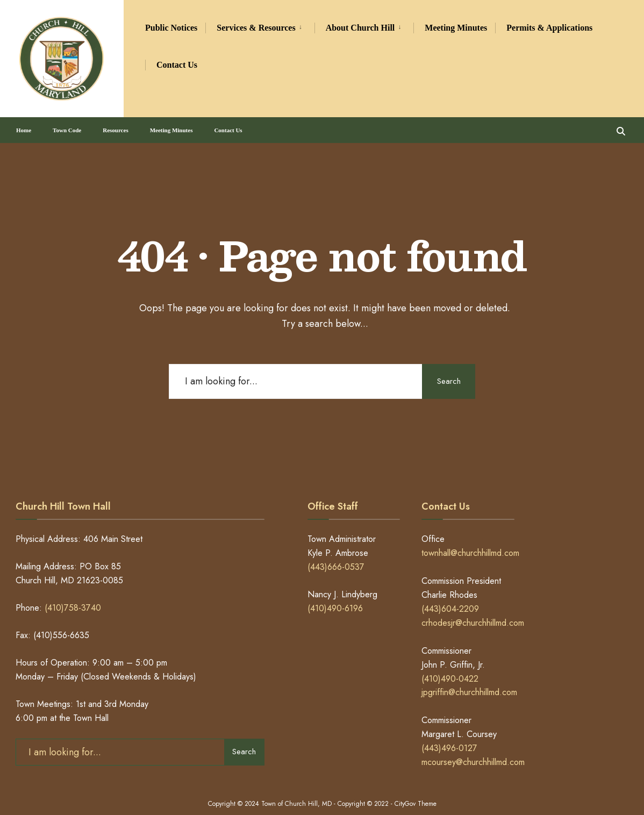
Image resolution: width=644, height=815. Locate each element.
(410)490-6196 (335, 598)
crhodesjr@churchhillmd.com (473, 613)
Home (24, 126)
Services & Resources (256, 28)
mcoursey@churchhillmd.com (473, 752)
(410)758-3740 (73, 598)
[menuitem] (260, 26)
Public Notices (171, 28)
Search (446, 371)
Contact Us (177, 65)
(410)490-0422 (450, 668)
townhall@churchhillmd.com (470, 543)
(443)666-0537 (336, 557)
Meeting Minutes (456, 28)
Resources (115, 126)
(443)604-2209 (450, 599)
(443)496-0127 (449, 738)
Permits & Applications (549, 28)
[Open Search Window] (618, 126)
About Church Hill (360, 28)
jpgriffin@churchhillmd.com (469, 682)
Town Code (67, 126)
